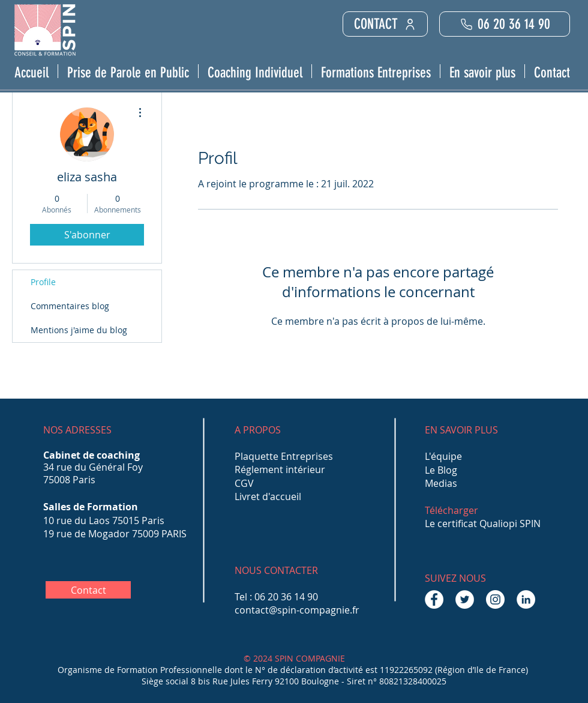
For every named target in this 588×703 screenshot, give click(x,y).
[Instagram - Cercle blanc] (495, 599)
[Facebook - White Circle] (434, 599)
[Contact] (88, 590)
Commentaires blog (70, 306)
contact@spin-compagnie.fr (297, 610)
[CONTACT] (385, 24)
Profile (43, 282)
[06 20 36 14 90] (505, 24)
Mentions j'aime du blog (79, 330)
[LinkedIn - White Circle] (526, 599)
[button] (128, 71)
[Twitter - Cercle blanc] (465, 599)
